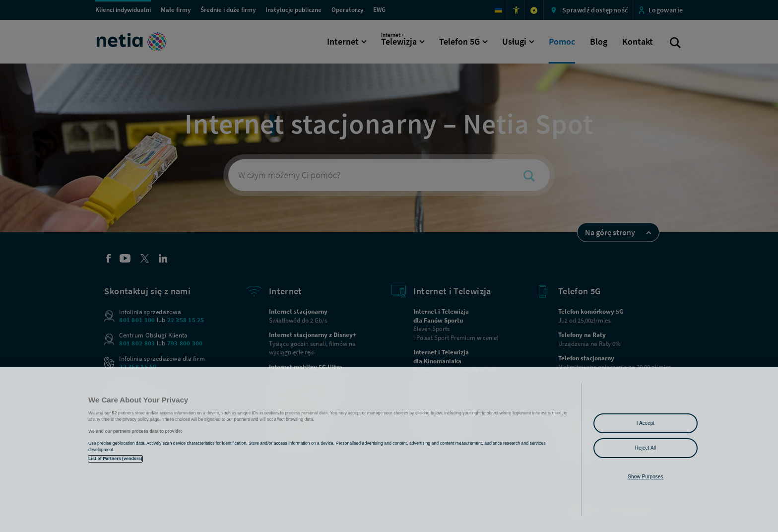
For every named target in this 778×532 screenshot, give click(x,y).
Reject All (646, 448)
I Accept (646, 423)
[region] (389, 450)
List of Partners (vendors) (115, 459)
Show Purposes (645, 477)
